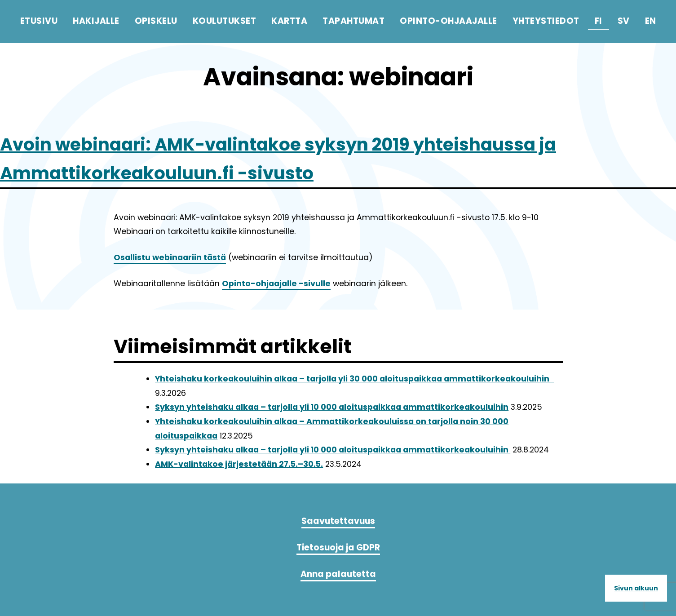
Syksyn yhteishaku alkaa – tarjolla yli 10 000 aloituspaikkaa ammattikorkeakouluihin (332, 407)
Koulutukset (225, 21)
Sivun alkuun (636, 588)
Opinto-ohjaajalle (448, 21)
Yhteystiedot (546, 21)
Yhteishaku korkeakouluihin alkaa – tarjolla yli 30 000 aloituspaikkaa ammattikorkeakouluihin (354, 379)
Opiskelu (156, 21)
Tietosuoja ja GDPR (338, 547)
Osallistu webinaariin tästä (170, 257)
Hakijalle (96, 21)
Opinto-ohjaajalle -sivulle (276, 284)
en (651, 21)
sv (624, 21)
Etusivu (39, 21)
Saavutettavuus (338, 521)
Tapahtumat (353, 21)
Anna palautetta (338, 574)
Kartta (289, 21)
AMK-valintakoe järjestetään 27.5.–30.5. (239, 464)
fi (599, 21)
